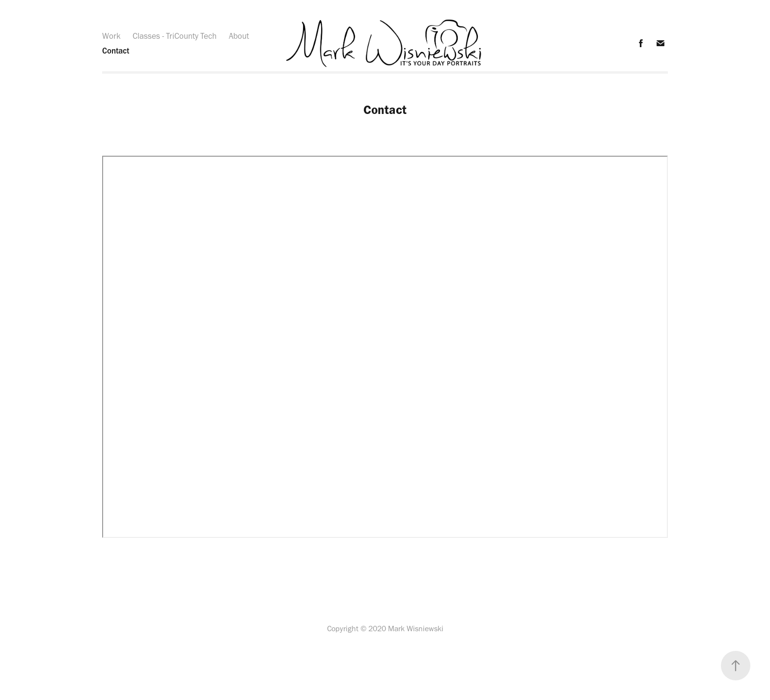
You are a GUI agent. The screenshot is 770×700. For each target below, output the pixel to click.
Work (111, 36)
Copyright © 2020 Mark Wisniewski (385, 629)
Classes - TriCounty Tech (175, 36)
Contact (116, 51)
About (239, 36)
